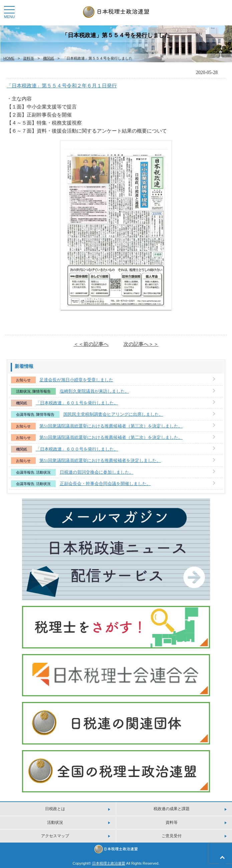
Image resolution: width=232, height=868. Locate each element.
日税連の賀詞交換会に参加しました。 (97, 472)
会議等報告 (25, 414)
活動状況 (23, 391)
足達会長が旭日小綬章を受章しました (76, 380)
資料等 (29, 58)
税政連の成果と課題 (172, 809)
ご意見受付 (172, 836)
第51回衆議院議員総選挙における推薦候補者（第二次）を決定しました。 (111, 437)
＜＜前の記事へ (91, 344)
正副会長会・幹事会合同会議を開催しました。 (105, 484)
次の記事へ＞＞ (141, 344)
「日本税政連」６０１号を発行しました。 (77, 403)
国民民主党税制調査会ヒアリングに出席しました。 (113, 414)
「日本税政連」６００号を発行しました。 (77, 449)
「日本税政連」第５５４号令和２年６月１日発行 (62, 86)
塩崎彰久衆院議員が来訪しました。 (94, 391)
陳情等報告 (42, 391)
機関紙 (49, 58)
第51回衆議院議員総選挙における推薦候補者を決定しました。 (100, 460)
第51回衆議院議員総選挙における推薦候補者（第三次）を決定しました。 (111, 426)
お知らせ (23, 380)
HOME (9, 58)
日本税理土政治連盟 (109, 863)
